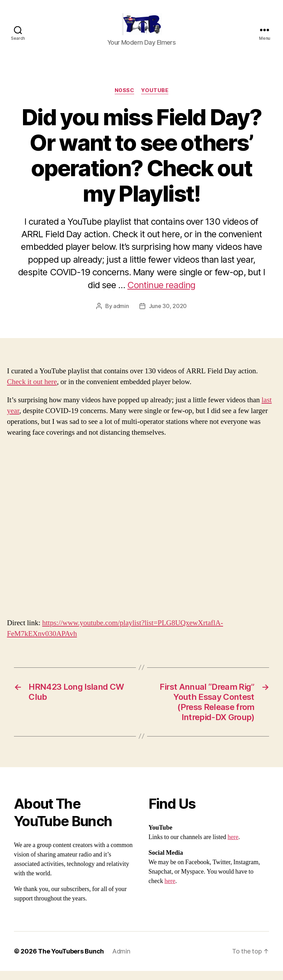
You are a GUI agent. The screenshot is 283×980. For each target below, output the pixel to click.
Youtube (155, 100)
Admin (121, 960)
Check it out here (32, 391)
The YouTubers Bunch (71, 960)
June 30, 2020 (168, 315)
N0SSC (125, 100)
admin (121, 315)
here (233, 846)
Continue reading (161, 294)
